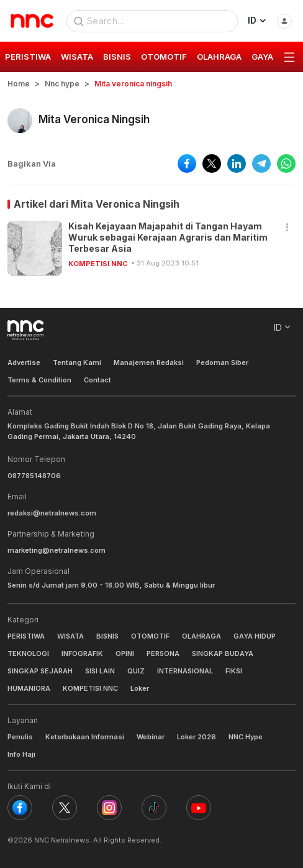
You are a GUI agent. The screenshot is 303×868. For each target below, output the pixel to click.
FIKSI (234, 671)
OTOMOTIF (150, 636)
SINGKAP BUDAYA (223, 653)
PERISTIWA (26, 636)
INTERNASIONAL (185, 671)
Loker (140, 688)
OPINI (125, 653)
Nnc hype (62, 84)
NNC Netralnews (62, 840)
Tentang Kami (77, 362)
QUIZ (136, 671)
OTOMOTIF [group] (164, 57)
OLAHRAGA (201, 636)
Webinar (151, 737)
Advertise (24, 362)
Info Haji (21, 754)
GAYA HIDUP (255, 636)
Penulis (20, 737)
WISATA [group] (77, 57)
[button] (287, 228)
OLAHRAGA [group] (219, 57)
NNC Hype (246, 737)
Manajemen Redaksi (149, 362)
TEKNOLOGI (28, 653)
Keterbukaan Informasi (85, 737)
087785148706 (34, 476)
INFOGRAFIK (82, 653)
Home (19, 84)
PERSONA (163, 653)
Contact (97, 380)
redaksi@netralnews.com (52, 513)
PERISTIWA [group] (28, 57)
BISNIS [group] (117, 57)
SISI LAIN (100, 671)
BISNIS (107, 636)
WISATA (70, 636)
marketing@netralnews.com (57, 550)
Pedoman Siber (222, 362)
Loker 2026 (197, 737)
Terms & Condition (39, 380)
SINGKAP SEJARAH (40, 671)
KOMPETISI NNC (98, 264)
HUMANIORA (29, 688)
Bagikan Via (32, 164)
